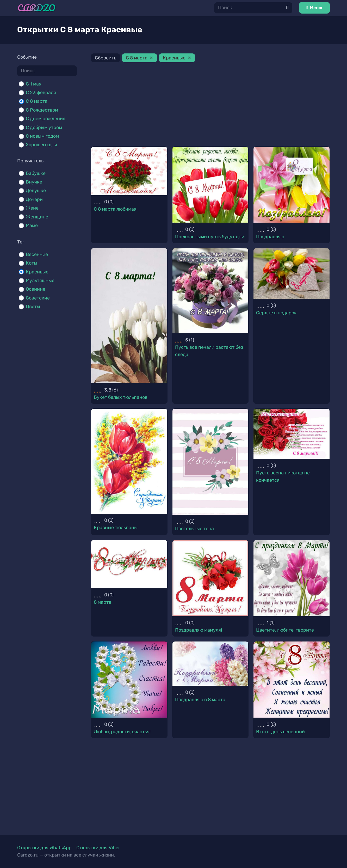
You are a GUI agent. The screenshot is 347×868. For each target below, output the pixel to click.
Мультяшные (40, 280)
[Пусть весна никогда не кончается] (292, 434)
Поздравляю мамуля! (199, 630)
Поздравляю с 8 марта (200, 700)
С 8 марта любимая (115, 209)
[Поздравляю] (292, 185)
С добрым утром (44, 127)
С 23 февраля (41, 93)
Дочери (34, 199)
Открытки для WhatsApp (44, 848)
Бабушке (36, 173)
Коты (32, 263)
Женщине (37, 217)
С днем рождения (46, 119)
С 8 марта (37, 101)
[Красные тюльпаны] (129, 461)
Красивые (37, 272)
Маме (32, 225)
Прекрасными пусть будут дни (210, 237)
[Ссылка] (37, 8)
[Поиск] (253, 8)
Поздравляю (270, 237)
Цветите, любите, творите (285, 630)
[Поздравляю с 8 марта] (210, 664)
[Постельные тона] (210, 462)
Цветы (33, 307)
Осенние (36, 289)
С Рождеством (42, 110)
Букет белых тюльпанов (121, 397)
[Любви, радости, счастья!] (129, 680)
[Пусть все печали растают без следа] (210, 291)
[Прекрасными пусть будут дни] (210, 185)
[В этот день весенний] (292, 680)
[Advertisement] (210, 105)
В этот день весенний (280, 732)
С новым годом (42, 136)
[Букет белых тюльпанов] (129, 316)
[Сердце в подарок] (292, 273)
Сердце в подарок (276, 313)
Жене (32, 208)
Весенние (37, 254)
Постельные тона (194, 529)
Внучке (34, 182)
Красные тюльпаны (116, 528)
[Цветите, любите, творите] (292, 578)
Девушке (36, 191)
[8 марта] (129, 564)
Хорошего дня (41, 145)
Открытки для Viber (98, 848)
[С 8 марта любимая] (129, 171)
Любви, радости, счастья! (122, 732)
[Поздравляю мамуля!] (210, 578)
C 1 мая (34, 84)
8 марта (103, 602)
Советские (38, 298)
